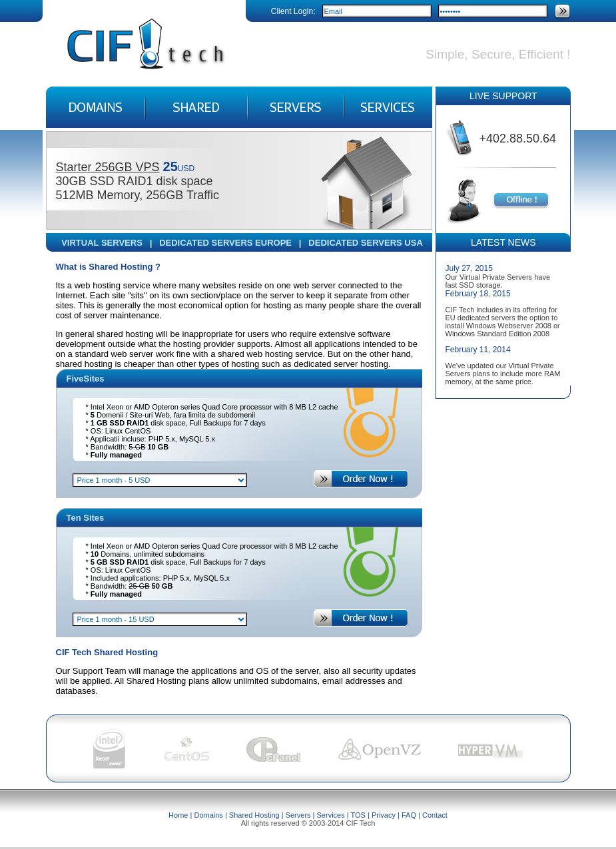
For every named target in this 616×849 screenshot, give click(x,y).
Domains (208, 815)
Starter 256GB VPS (108, 167)
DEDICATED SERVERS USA (365, 243)
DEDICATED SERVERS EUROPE (225, 243)
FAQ (409, 815)
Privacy (384, 815)
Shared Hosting (254, 815)
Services (331, 815)
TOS (358, 815)
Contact (435, 815)
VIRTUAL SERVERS (102, 243)
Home (178, 815)
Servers (298, 815)
